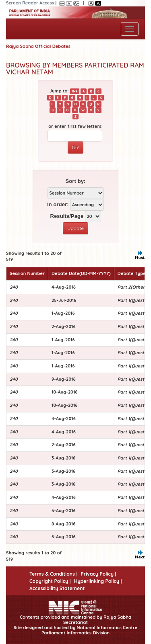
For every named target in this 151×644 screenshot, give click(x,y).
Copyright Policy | (50, 581)
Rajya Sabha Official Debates (38, 46)
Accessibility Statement (57, 588)
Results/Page (67, 216)
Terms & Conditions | (53, 574)
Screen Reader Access (30, 3)
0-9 (75, 91)
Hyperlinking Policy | (98, 581)
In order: (58, 204)
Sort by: (76, 181)
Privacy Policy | (98, 574)
